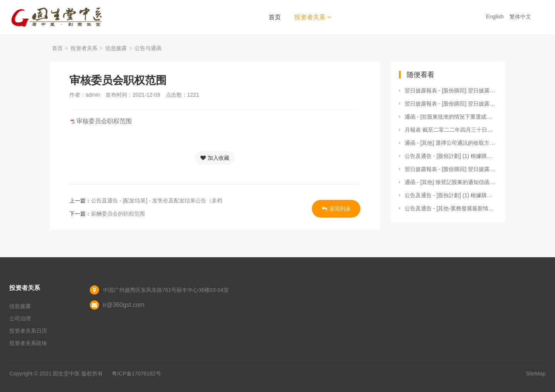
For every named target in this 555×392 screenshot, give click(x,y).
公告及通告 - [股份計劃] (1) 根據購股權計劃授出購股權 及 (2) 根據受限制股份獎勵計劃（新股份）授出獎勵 (451, 156)
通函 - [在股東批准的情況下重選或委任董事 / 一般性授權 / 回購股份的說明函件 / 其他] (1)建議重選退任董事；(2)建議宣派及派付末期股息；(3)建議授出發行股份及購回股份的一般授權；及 (451, 117)
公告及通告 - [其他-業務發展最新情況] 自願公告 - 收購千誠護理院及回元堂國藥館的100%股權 (451, 208)
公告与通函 (148, 48)
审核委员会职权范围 (104, 121)
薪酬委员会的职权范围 (118, 214)
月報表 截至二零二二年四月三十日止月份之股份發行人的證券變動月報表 (451, 130)
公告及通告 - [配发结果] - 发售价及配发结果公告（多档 (157, 201)
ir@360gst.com (124, 305)
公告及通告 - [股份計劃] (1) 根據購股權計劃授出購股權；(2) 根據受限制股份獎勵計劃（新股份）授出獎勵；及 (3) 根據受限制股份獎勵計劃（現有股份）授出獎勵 (451, 195)
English (496, 17)
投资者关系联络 (28, 343)
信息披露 (116, 48)
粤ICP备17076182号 (136, 374)
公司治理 (20, 318)
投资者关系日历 (28, 331)
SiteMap (536, 374)
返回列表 (336, 209)
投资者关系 (313, 17)
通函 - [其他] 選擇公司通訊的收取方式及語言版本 (451, 143)
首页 (275, 17)
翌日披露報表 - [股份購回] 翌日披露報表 (451, 90)
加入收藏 (215, 158)
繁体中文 (521, 17)
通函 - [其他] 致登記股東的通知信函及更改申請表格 (451, 182)
